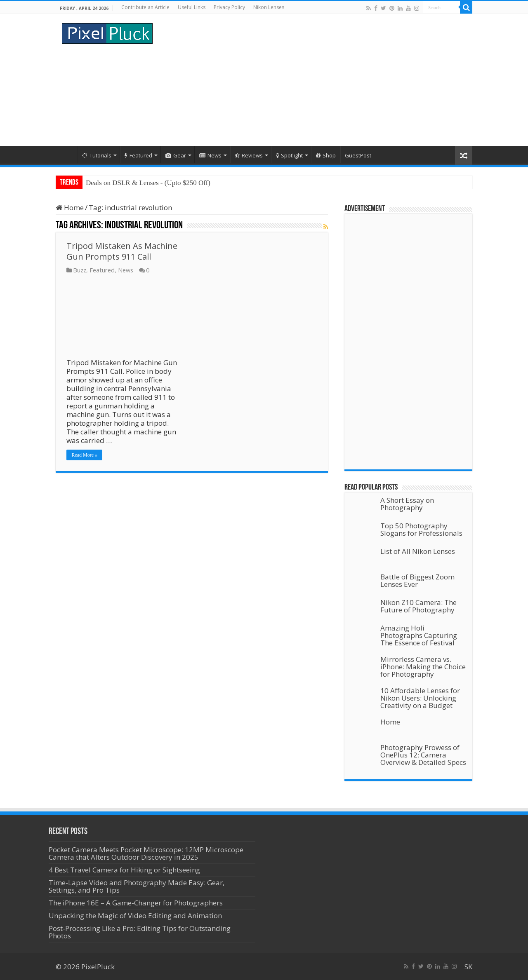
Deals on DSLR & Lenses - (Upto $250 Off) (148, 183)
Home (66, 155)
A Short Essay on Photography (407, 504)
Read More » (84, 455)
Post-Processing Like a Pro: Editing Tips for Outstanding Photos (140, 932)
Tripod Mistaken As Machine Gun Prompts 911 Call (122, 251)
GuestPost (358, 155)
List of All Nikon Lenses (418, 551)
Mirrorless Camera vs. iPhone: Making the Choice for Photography (423, 667)
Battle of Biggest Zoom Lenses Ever (417, 580)
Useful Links (192, 7)
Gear (176, 155)
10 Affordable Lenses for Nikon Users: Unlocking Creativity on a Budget (420, 698)
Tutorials (97, 155)
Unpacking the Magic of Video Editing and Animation (135, 916)
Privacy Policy (229, 7)
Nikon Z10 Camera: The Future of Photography (418, 606)
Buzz (80, 270)
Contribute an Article (145, 7)
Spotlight (289, 155)
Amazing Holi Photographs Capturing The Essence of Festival (419, 635)
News (210, 155)
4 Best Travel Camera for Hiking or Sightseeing (124, 870)
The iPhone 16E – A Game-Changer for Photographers (137, 903)
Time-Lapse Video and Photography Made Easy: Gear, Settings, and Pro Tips (137, 886)
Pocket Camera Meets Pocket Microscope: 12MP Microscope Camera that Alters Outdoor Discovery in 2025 (146, 853)
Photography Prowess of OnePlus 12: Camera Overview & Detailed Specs (423, 755)
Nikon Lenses (269, 7)
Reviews (249, 155)
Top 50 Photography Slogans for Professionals (421, 529)
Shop (326, 155)
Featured (138, 155)
